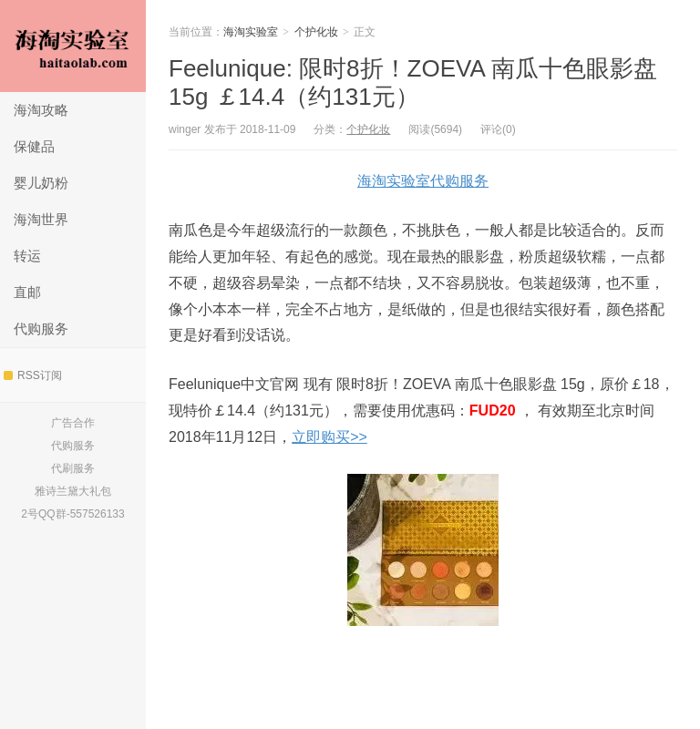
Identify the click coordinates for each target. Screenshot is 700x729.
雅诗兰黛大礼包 (73, 491)
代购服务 (41, 329)
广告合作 (73, 423)
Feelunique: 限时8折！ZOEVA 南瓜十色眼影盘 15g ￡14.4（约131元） (413, 82)
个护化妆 (316, 32)
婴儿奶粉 (41, 183)
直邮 (27, 292)
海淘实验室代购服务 (423, 181)
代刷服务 (73, 468)
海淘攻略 (41, 110)
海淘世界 (41, 219)
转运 (27, 256)
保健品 (34, 146)
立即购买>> (329, 437)
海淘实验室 (73, 46)
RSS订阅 (33, 375)
